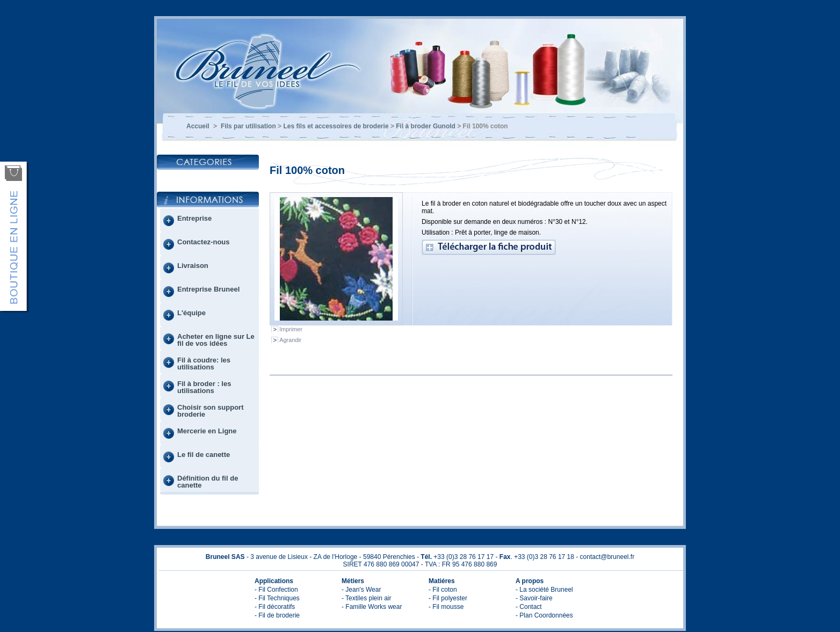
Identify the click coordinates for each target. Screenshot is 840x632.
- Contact (529, 607)
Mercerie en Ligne (207, 431)
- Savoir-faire (534, 598)
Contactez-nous (204, 242)
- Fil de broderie (277, 615)
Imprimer (291, 329)
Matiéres (442, 581)
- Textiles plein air (366, 598)
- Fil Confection (276, 590)
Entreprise (194, 218)
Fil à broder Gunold (426, 126)
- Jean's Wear (361, 590)
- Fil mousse (446, 607)
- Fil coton (443, 590)
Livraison (193, 266)
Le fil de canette (204, 455)
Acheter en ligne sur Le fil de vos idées (216, 340)
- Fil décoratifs (275, 607)
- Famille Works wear (372, 607)
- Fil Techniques (277, 598)
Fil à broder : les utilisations (204, 387)
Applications (274, 581)
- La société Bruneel (544, 590)
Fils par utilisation (248, 126)
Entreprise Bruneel (208, 289)
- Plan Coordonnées (544, 615)
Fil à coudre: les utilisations (204, 364)
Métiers (353, 581)
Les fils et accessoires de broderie (336, 126)
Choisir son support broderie (211, 411)
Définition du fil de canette (208, 482)
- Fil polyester (448, 598)
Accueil (198, 126)
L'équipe (191, 313)
